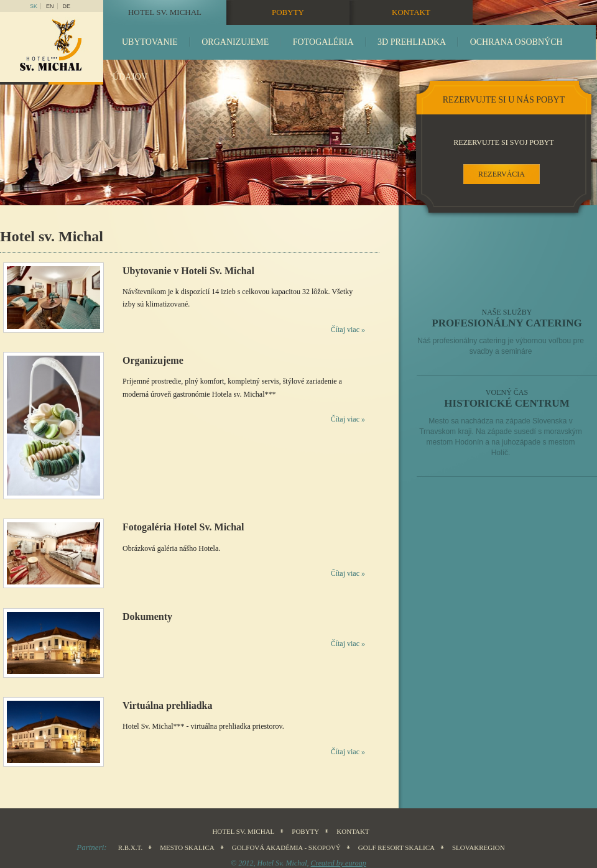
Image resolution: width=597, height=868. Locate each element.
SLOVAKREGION (479, 847)
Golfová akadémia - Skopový (286, 847)
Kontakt (411, 12)
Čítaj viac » (348, 330)
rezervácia (502, 174)
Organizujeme (235, 42)
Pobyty (288, 12)
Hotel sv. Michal (165, 12)
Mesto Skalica (187, 847)
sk (34, 6)
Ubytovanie (150, 42)
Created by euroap (339, 863)
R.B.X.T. (131, 847)
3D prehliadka (412, 42)
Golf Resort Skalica (396, 847)
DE (67, 6)
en (50, 6)
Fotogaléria (323, 42)
